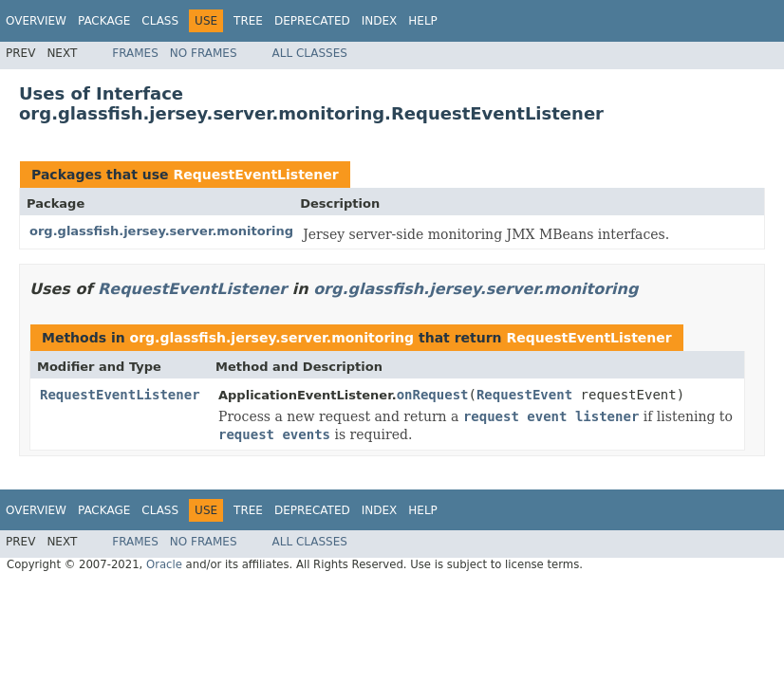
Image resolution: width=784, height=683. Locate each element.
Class (160, 21)
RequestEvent (524, 395)
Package (104, 21)
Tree (248, 21)
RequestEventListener (255, 175)
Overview (36, 21)
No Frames (204, 53)
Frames (135, 53)
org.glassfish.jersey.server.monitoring (161, 231)
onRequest (433, 395)
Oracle (164, 564)
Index (380, 21)
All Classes (310, 53)
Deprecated (312, 21)
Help (423, 21)
